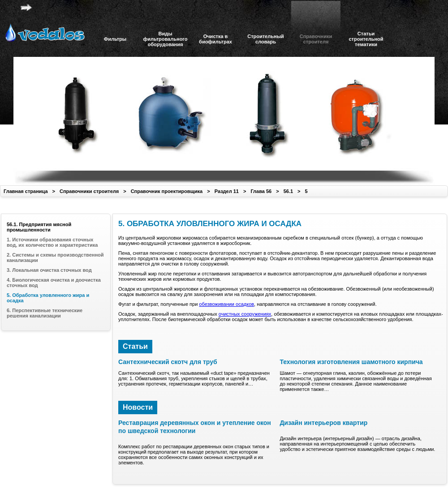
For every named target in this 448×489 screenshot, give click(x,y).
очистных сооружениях (245, 314)
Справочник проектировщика (167, 191)
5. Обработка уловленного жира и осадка (48, 298)
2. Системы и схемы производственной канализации (55, 257)
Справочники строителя (89, 191)
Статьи (135, 346)
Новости (138, 407)
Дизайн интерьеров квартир (323, 423)
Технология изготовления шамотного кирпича (351, 362)
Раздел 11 (227, 191)
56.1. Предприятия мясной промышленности (39, 227)
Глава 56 (261, 191)
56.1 (288, 191)
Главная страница (26, 191)
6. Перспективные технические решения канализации (45, 313)
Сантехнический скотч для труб (168, 362)
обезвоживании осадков (226, 304)
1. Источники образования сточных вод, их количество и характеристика (52, 242)
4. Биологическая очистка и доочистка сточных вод (54, 283)
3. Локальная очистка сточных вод (49, 270)
